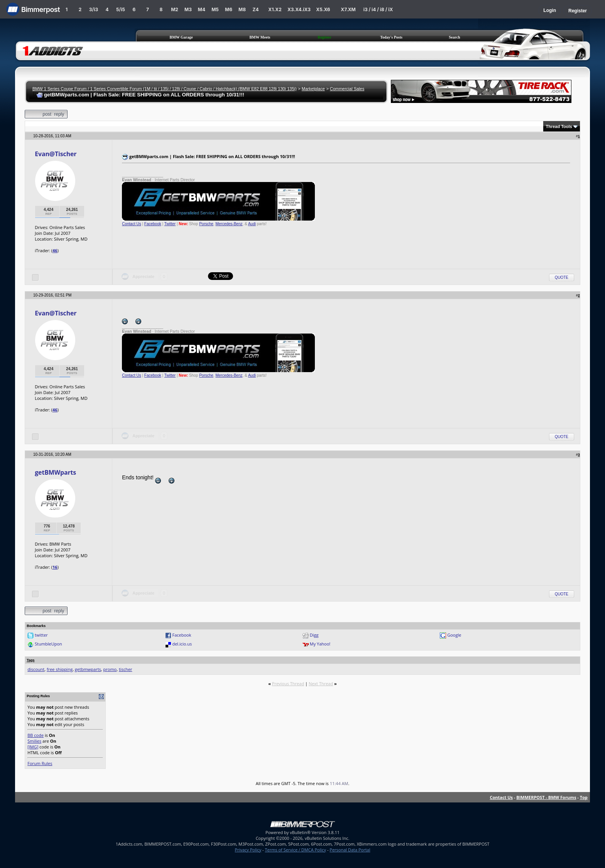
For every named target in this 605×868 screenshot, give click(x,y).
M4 (202, 9)
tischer (126, 669)
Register (578, 11)
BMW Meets (260, 37)
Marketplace (313, 89)
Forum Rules (40, 763)
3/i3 (94, 9)
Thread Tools (559, 126)
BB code (35, 735)
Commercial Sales (347, 89)
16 (55, 567)
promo (110, 669)
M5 (215, 9)
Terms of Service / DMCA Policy (295, 850)
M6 (229, 9)
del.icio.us (182, 644)
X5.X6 (323, 9)
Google (454, 635)
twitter (41, 635)
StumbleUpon (48, 644)
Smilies (34, 741)
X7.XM (348, 9)
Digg (314, 635)
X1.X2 (275, 9)
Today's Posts (391, 37)
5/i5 (121, 9)
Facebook (153, 224)
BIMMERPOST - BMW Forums (546, 797)
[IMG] (33, 747)
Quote (562, 277)
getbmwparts (88, 669)
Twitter (170, 224)
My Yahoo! (320, 644)
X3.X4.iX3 (299, 9)
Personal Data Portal (350, 850)
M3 (188, 9)
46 (55, 250)
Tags (30, 660)
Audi (252, 224)
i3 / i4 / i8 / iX (378, 9)
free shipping (60, 669)
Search (454, 37)
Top (584, 797)
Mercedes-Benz (229, 224)
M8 (242, 9)
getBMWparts (55, 472)
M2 (175, 9)
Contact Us (131, 224)
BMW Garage (181, 37)
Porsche (206, 224)
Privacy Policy (248, 850)
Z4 (255, 9)
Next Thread (321, 683)
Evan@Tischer (56, 154)
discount (36, 669)
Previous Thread (288, 683)
